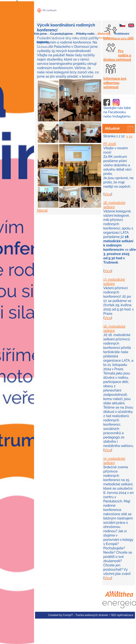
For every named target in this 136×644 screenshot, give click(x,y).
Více (108, 194)
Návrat (42, 210)
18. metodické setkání (114, 205)
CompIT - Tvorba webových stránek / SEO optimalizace (98, 615)
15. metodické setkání (114, 461)
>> (131, 136)
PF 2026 (110, 144)
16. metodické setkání (114, 328)
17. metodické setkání (114, 282)
